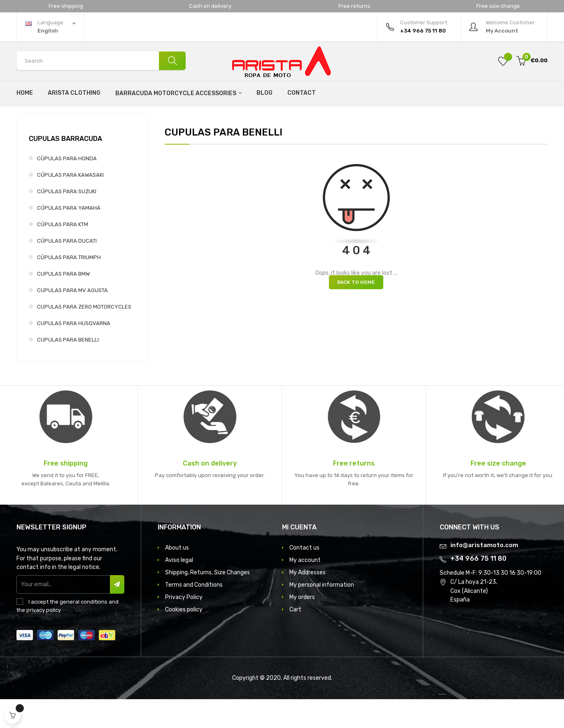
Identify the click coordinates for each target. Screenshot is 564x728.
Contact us (304, 577)
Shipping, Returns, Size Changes (207, 601)
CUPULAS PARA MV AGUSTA (72, 319)
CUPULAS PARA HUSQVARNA (74, 352)
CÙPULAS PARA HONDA (67, 187)
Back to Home (356, 311)
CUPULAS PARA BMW (63, 303)
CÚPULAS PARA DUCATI (67, 270)
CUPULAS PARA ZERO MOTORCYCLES (84, 336)
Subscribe (117, 613)
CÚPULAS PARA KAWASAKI (70, 204)
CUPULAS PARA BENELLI (68, 369)
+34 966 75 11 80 (478, 587)
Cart (295, 638)
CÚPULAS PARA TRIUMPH (69, 286)
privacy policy (44, 639)
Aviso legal (179, 589)
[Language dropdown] (50, 27)
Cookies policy (184, 638)
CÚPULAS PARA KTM (63, 253)
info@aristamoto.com (484, 574)
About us (177, 577)
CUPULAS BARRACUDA (65, 167)
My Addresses (308, 601)
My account (305, 589)
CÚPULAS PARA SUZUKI (67, 220)
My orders (302, 626)
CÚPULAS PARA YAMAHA (69, 237)
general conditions (84, 631)
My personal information (322, 614)
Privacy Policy (184, 626)
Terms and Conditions (194, 614)
